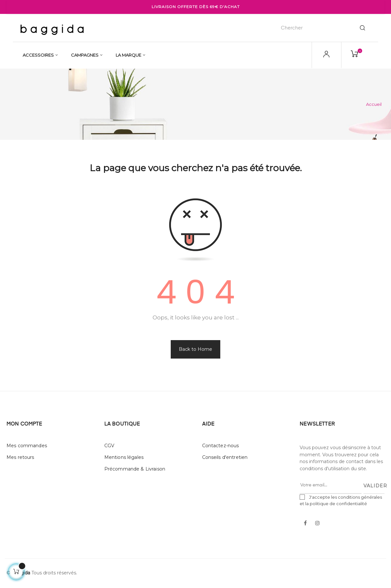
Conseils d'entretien (225, 457)
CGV (109, 446)
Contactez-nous (221, 446)
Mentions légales (124, 457)
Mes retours (20, 457)
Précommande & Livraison (135, 469)
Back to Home (195, 349)
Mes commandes (27, 446)
